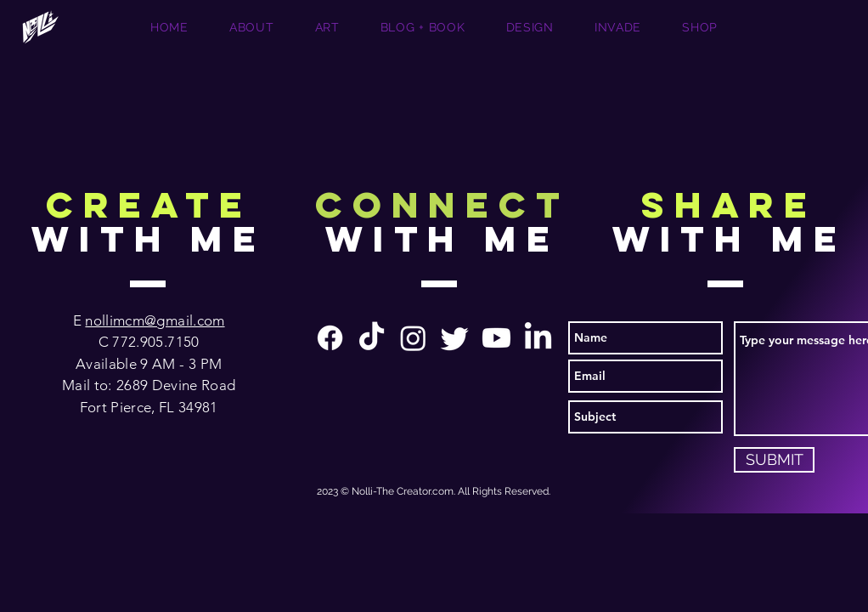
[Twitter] (455, 338)
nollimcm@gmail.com (155, 320)
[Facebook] (330, 338)
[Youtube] (496, 338)
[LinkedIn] (538, 338)
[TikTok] (372, 338)
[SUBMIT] (774, 460)
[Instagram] (413, 338)
